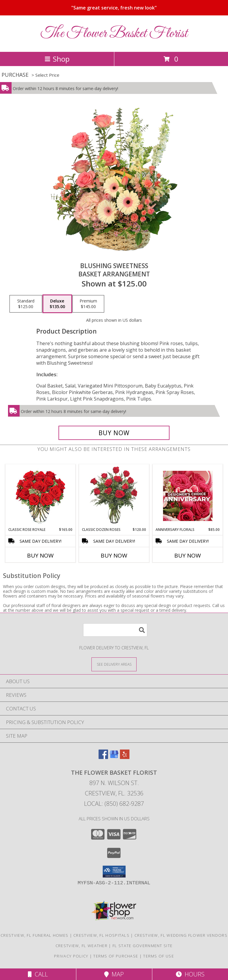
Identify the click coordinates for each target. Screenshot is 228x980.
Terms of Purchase (116, 956)
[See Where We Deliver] (114, 664)
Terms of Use (159, 956)
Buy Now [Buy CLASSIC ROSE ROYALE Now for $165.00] (40, 555)
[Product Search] (115, 630)
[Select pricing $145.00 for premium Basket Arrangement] (88, 304)
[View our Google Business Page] (114, 757)
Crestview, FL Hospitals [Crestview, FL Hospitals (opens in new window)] (101, 935)
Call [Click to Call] (38, 974)
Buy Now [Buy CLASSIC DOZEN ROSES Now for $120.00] (114, 555)
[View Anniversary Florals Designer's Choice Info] (188, 496)
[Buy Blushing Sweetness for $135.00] (114, 433)
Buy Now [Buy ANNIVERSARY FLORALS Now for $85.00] (188, 555)
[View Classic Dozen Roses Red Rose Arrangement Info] (114, 496)
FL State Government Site (142, 946)
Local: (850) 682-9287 (114, 804)
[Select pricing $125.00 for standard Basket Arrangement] (26, 304)
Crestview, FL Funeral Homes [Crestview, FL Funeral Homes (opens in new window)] (34, 935)
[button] (114, 872)
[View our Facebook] (103, 757)
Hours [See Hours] (190, 974)
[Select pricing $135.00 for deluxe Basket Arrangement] (57, 304)
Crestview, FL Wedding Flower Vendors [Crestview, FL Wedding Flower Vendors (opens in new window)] (181, 935)
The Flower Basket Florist (114, 34)
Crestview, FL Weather (81, 946)
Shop (57, 59)
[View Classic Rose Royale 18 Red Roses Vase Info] (41, 496)
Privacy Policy (71, 956)
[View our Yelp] (125, 757)
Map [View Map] (114, 974)
